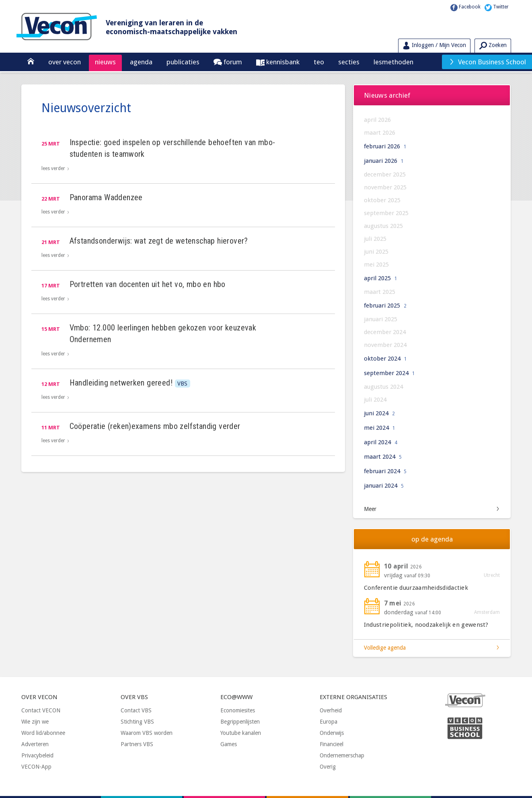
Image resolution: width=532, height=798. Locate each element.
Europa (329, 722)
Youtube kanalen (241, 733)
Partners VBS (137, 744)
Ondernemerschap (342, 755)
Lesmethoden (393, 62)
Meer (370, 509)
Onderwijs (332, 733)
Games (229, 744)
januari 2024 (384, 486)
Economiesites (238, 710)
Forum (232, 62)
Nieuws (105, 62)
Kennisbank (282, 62)
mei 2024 (380, 428)
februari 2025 (385, 306)
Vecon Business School (487, 62)
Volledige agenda (385, 648)
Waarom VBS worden (147, 733)
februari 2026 (385, 146)
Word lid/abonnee (43, 733)
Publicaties (183, 62)
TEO (319, 62)
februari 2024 (385, 471)
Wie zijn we (35, 722)
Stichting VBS (137, 722)
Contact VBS (136, 710)
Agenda (141, 62)
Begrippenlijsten (240, 722)
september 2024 (389, 373)
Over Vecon (65, 62)
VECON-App (36, 767)
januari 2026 (384, 161)
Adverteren (35, 744)
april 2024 (381, 442)
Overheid (331, 710)
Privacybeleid (37, 755)
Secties (349, 62)
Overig (328, 767)
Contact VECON (41, 710)
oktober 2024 (385, 359)
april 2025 (381, 278)
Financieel (332, 744)
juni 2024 (379, 413)
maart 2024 (383, 457)
